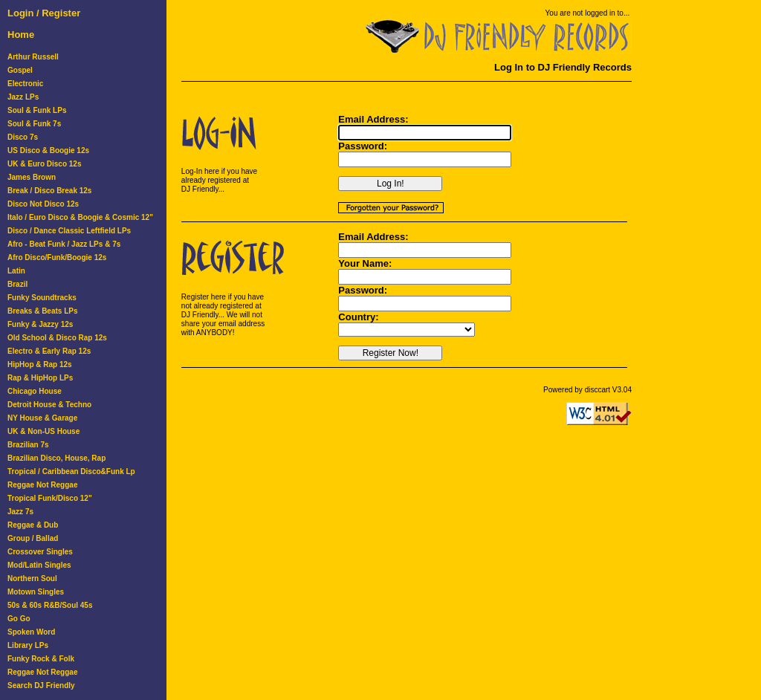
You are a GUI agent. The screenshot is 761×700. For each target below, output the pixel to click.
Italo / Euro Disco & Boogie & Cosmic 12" (80, 217)
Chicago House (35, 391)
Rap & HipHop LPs (40, 378)
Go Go (19, 619)
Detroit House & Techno (49, 405)
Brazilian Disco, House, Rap (56, 458)
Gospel (20, 70)
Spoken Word (31, 632)
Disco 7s (23, 137)
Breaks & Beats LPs (43, 311)
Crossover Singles (40, 552)
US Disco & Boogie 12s (48, 150)
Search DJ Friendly (41, 686)
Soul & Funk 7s (34, 124)
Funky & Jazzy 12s (40, 324)
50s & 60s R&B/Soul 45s (50, 605)
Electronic (25, 84)
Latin (16, 271)
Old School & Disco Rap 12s (57, 338)
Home (21, 35)
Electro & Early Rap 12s (49, 351)
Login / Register (44, 13)
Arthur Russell (33, 57)
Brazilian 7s (28, 445)
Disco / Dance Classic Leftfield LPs (69, 231)
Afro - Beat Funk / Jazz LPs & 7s (64, 244)
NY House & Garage (42, 418)
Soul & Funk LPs (37, 110)
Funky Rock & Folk (41, 659)
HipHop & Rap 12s (40, 364)
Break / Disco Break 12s (49, 191)
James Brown (32, 177)
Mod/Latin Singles (39, 565)
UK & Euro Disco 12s (44, 164)
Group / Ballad (33, 538)
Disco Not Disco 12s (43, 204)
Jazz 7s (20, 512)
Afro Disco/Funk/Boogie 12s (57, 257)
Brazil (17, 284)
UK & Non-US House (43, 431)
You (552, 13)
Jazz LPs (23, 97)
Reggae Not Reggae (42, 485)
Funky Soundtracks (42, 298)
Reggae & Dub (33, 525)
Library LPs (28, 645)
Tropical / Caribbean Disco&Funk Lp (71, 471)
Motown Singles (36, 592)
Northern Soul (32, 579)
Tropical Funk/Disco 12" (50, 498)
